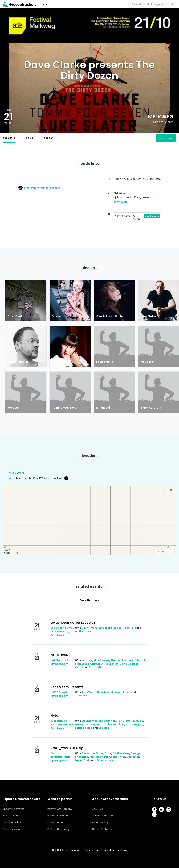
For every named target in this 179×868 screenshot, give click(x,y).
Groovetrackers (72, 850)
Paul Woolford (99, 757)
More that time (90, 600)
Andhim (112, 692)
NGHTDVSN (59, 655)
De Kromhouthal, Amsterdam (61, 757)
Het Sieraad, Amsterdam (60, 662)
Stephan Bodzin (121, 660)
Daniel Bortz (83, 760)
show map (120, 202)
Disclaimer (91, 850)
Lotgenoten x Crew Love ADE (73, 622)
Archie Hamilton (114, 724)
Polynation (112, 664)
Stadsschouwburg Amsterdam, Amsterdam (64, 632)
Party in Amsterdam (60, 809)
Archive (122, 850)
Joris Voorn (89, 692)
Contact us (108, 850)
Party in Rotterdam (59, 816)
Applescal (138, 660)
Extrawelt (95, 667)
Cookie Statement (103, 829)
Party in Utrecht (57, 822)
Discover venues (13, 829)
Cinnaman (88, 753)
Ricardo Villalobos (93, 721)
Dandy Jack (83, 724)
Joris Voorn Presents (67, 687)
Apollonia (124, 692)
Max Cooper (101, 660)
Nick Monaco (113, 628)
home (47, 5)
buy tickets (152, 216)
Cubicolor (133, 757)
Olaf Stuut (97, 664)
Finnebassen (105, 760)
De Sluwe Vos (121, 753)
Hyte (54, 715)
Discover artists (12, 822)
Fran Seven (82, 664)
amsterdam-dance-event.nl (39, 188)
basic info (9, 138)
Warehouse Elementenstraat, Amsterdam (64, 725)
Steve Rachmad (133, 721)
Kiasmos (87, 660)
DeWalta (97, 724)
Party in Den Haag (58, 829)
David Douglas (129, 664)
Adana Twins (117, 757)
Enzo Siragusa (134, 724)
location (48, 138)
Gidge (79, 667)
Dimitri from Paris (93, 628)
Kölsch (102, 692)
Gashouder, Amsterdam (59, 694)
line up (29, 138)
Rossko (88, 728)
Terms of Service (102, 816)
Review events (11, 816)
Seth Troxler (114, 721)
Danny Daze (104, 753)
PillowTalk (129, 628)
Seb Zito (104, 728)
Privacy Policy (100, 822)
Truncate (81, 696)
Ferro (78, 728)
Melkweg (16, 473)
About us (97, 809)
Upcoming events (13, 809)
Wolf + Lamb (83, 631)
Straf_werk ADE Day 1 (68, 748)
